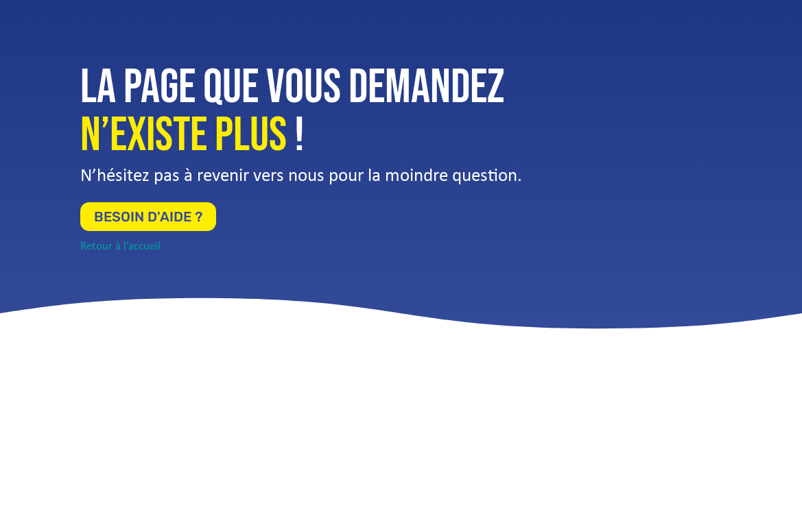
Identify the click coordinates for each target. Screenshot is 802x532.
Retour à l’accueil (120, 246)
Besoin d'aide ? (148, 217)
